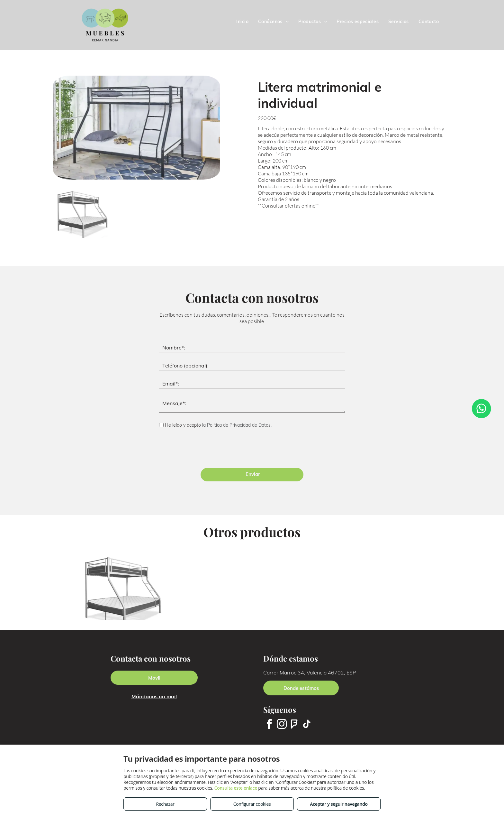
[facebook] (269, 725)
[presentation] (208, 449)
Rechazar (165, 804)
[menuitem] (242, 22)
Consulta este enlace (236, 788)
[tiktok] (307, 725)
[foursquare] (294, 725)
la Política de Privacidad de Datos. (237, 425)
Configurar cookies (252, 804)
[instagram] (282, 725)
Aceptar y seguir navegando (339, 804)
